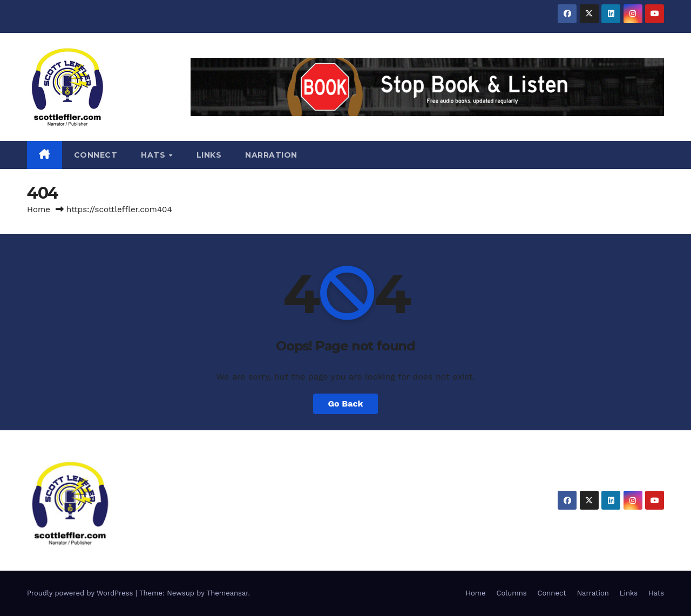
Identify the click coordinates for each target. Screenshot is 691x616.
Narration (271, 155)
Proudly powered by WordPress (81, 593)
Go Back (346, 404)
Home (39, 209)
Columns (512, 593)
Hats (154, 155)
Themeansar (228, 593)
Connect (96, 155)
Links (209, 155)
